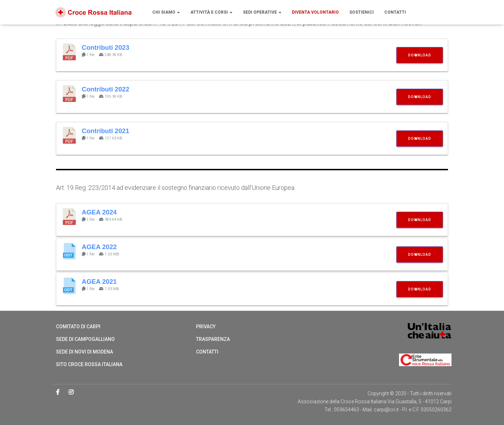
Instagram (72, 392)
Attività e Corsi (211, 12)
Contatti (395, 12)
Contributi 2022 (106, 89)
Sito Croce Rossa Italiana (89, 364)
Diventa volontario (315, 12)
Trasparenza (213, 339)
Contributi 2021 (106, 131)
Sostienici (362, 12)
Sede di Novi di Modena (85, 352)
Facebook (58, 392)
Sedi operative (262, 12)
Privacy (206, 327)
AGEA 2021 (99, 282)
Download (420, 55)
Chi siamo (166, 12)
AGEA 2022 (99, 247)
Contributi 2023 (106, 47)
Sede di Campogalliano (85, 339)
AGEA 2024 (99, 212)
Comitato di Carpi (78, 327)
